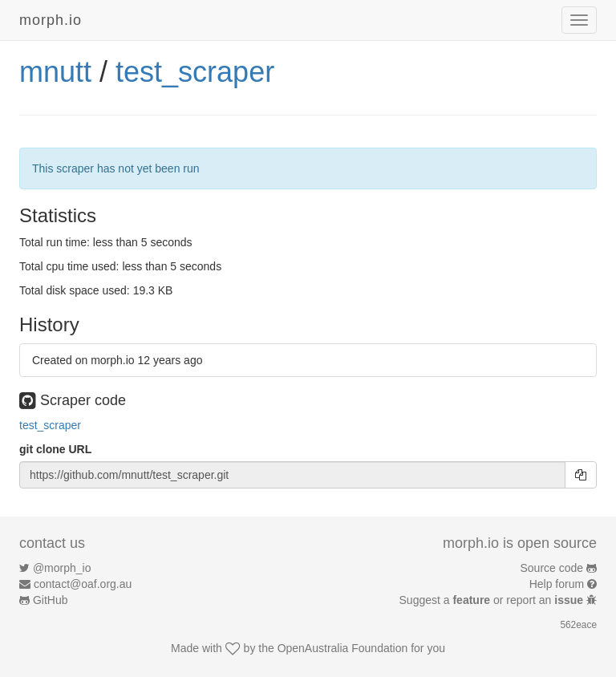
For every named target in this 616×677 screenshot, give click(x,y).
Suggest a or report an (493, 600)
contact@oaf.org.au (83, 584)
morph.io (51, 20)
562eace (578, 625)
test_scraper (195, 72)
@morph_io (62, 568)
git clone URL (55, 449)
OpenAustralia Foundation (343, 648)
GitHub (51, 600)
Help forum (557, 584)
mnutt (55, 72)
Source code (552, 568)
